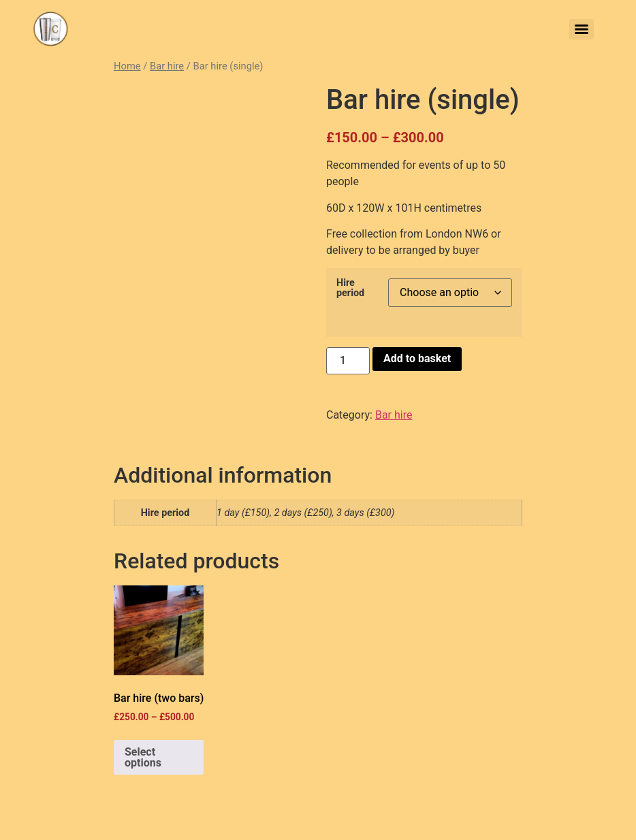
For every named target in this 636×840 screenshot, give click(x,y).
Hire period (350, 288)
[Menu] (582, 29)
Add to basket (417, 358)
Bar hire (167, 66)
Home (127, 66)
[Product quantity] (348, 361)
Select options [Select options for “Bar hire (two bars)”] (143, 757)
